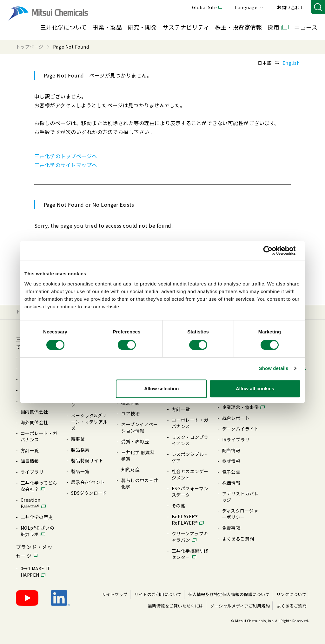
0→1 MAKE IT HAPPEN (35, 572)
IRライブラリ (236, 439)
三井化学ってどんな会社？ (39, 486)
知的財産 (130, 469)
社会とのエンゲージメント (190, 474)
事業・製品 (107, 27)
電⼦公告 (231, 472)
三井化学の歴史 (37, 517)
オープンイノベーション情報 (139, 427)
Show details (274, 368)
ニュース (306, 27)
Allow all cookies (255, 389)
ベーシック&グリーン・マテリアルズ (89, 422)
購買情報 (30, 461)
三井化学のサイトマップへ (66, 165)
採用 (273, 27)
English (291, 63)
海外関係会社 (34, 422)
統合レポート (236, 418)
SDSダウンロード (89, 493)
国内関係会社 (34, 412)
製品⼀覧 (80, 471)
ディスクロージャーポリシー (240, 514)
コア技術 (130, 413)
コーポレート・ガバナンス (39, 436)
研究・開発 (142, 27)
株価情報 (231, 483)
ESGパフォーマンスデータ (190, 492)
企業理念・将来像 (241, 407)
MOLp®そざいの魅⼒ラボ (37, 531)
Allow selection (161, 389)
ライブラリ (32, 472)
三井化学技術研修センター (190, 554)
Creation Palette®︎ (31, 503)
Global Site (204, 7)
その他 (179, 506)
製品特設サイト (87, 460)
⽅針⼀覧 (30, 450)
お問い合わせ (291, 7)
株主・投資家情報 (238, 27)
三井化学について (64, 27)
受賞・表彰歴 (135, 441)
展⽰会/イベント (88, 482)
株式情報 (231, 461)
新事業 (78, 439)
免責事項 (231, 528)
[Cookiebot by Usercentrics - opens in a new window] (273, 251)
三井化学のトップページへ (66, 156)
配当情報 (231, 450)
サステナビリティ (186, 27)
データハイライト (241, 429)
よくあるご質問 (238, 539)
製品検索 (80, 450)
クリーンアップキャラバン (190, 537)
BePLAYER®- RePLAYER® (186, 520)
